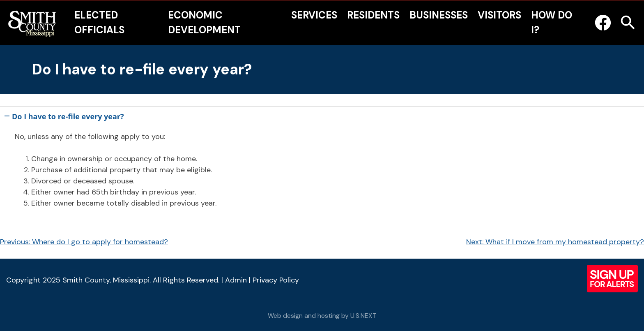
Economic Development (204, 22)
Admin (236, 280)
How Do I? (552, 22)
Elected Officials (99, 22)
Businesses (439, 15)
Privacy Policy (276, 280)
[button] (322, 115)
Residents (373, 15)
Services (314, 15)
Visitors (499, 15)
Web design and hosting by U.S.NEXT (322, 316)
